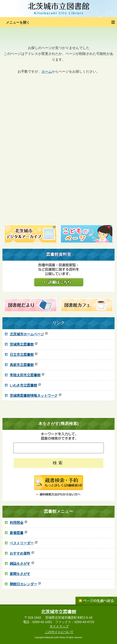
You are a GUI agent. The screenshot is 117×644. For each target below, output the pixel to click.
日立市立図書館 (24, 355)
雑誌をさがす (22, 564)
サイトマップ (59, 626)
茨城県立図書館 (24, 344)
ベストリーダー (24, 543)
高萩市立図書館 (24, 365)
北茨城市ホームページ (29, 334)
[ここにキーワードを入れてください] (58, 448)
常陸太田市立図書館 (27, 375)
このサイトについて (59, 632)
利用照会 (18, 523)
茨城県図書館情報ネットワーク (36, 396)
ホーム (47, 71)
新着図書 (18, 533)
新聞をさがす (20, 574)
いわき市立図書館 (25, 385)
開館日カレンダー (25, 584)
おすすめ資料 (22, 553)
